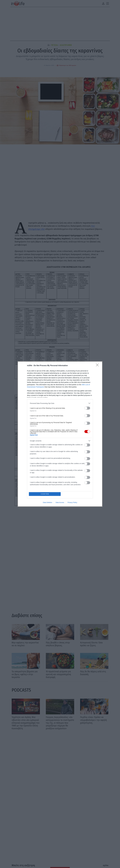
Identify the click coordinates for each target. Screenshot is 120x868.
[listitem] (60, 403)
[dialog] (60, 434)
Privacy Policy (72, 502)
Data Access (60, 502)
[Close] (98, 366)
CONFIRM (45, 494)
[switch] (87, 408)
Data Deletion (48, 502)
